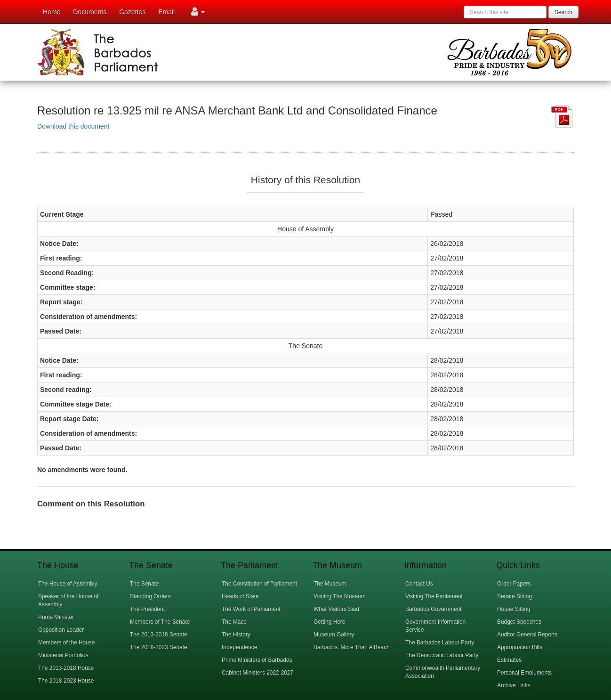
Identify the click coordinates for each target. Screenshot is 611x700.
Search (563, 12)
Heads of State (240, 596)
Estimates (509, 660)
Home (52, 12)
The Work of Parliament (251, 609)
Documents (90, 12)
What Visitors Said (336, 609)
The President (147, 609)
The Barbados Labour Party (440, 643)
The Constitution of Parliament (259, 584)
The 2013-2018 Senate (159, 635)
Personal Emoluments (524, 673)
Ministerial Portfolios (63, 655)
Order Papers (514, 584)
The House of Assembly (68, 584)
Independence (239, 647)
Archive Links (514, 685)
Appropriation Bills (520, 647)
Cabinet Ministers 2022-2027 (257, 673)
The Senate (144, 584)
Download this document (73, 126)
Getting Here (329, 622)
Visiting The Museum (340, 596)
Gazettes (132, 12)
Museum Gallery (334, 635)
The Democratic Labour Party (442, 655)
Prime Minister (56, 617)
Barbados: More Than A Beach (352, 647)
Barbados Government (434, 609)
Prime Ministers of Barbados (257, 660)
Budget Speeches (519, 622)
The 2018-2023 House (66, 681)
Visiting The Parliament (434, 596)
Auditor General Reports (527, 635)
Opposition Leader (61, 630)
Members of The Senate (160, 622)
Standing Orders (150, 596)
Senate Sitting (515, 596)
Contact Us (419, 584)
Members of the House (66, 643)
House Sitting (514, 609)
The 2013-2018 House (66, 668)
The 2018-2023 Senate (159, 647)
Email (166, 12)
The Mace (234, 622)
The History (236, 635)
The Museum (330, 584)
